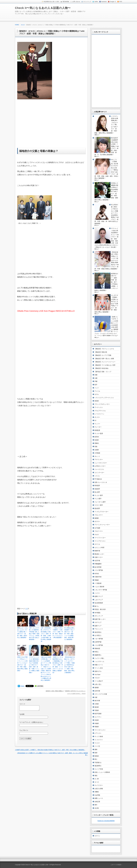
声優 (96, 381)
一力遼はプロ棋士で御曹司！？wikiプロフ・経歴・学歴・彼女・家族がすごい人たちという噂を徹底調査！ (58, 633)
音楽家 (97, 720)
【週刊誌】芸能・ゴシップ (103, 372)
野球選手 (97, 486)
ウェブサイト (24, 730)
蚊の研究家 (98, 567)
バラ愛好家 (98, 583)
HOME (17, 25)
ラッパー (97, 424)
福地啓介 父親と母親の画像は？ (55, 691)
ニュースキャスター (101, 463)
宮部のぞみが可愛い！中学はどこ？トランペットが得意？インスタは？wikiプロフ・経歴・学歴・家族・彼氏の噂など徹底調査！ (22, 664)
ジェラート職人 (99, 658)
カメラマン (98, 717)
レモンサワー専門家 (101, 590)
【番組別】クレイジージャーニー (105, 362)
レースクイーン (99, 414)
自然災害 (97, 802)
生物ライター (99, 557)
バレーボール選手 (100, 502)
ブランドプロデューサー (102, 404)
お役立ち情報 (99, 789)
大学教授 (97, 453)
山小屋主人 (98, 635)
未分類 (97, 808)
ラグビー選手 (99, 505)
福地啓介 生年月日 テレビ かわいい (75, 691)
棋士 (96, 759)
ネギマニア (98, 622)
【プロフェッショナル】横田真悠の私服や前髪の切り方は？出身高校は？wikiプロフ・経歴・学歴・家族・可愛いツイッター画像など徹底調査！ (34, 665)
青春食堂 (97, 648)
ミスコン (97, 476)
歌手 (96, 385)
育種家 (97, 580)
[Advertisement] (35, 123)
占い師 (97, 779)
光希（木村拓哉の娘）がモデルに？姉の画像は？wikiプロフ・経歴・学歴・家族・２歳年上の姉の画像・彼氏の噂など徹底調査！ (46, 635)
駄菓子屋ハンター (100, 619)
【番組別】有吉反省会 (101, 368)
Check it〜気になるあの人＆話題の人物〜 (43, 8)
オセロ (23, 25)
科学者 (97, 574)
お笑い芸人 (98, 684)
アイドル (97, 391)
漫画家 (97, 688)
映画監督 (97, 430)
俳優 (96, 375)
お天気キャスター (100, 466)
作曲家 (97, 723)
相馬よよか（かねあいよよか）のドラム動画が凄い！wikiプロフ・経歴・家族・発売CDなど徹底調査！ (22, 633)
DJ (95, 420)
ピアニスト (98, 733)
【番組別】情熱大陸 (101, 352)
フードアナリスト (100, 541)
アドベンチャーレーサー (102, 525)
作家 (96, 697)
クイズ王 (97, 746)
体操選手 (97, 489)
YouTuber (97, 675)
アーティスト (99, 407)
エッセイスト (99, 740)
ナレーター (98, 427)
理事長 (97, 443)
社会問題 (97, 795)
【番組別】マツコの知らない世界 (105, 365)
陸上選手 (97, 492)
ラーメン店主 (99, 668)
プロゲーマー (99, 531)
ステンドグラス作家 (101, 694)
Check (22, 686)
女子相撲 (97, 528)
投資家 (97, 440)
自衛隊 (97, 450)
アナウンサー (99, 460)
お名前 (22, 714)
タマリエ (97, 544)
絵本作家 (97, 691)
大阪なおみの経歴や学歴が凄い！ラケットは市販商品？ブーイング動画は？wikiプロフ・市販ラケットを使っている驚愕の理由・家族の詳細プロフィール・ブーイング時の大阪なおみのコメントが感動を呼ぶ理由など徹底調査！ (46, 669)
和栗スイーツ (99, 665)
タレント (97, 456)
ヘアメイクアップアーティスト (104, 398)
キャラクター (99, 785)
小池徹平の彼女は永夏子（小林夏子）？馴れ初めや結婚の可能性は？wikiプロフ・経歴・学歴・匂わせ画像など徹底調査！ (50, 750)
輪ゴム (97, 606)
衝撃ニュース (99, 798)
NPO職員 (97, 613)
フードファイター (100, 538)
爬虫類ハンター (99, 554)
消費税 (97, 792)
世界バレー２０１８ (101, 482)
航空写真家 (98, 714)
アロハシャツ (99, 629)
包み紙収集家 (99, 603)
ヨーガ (97, 782)
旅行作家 (97, 701)
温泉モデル (98, 671)
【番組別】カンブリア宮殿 (103, 355)
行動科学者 (98, 577)
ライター (97, 743)
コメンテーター (99, 473)
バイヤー (97, 593)
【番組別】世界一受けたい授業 (104, 359)
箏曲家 (97, 727)
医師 (96, 753)
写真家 (97, 710)
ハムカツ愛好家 (99, 587)
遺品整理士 (98, 766)
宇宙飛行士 (98, 763)
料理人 (97, 652)
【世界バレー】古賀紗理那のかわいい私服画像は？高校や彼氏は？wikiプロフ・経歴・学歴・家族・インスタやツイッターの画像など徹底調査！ (58, 665)
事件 (96, 805)
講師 (96, 750)
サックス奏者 (99, 736)
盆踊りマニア (99, 596)
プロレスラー (99, 515)
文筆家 (97, 704)
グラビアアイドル (100, 411)
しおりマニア (99, 600)
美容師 (97, 401)
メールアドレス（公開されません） (32, 722)
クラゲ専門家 (99, 570)
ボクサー (97, 521)
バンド (97, 388)
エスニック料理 (99, 548)
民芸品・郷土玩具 (100, 609)
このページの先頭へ (116, 865)
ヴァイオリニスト (100, 730)
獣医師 (97, 756)
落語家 (97, 707)
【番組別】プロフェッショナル (104, 349)
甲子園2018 (98, 479)
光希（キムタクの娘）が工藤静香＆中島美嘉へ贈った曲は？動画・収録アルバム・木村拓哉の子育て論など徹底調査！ (34, 634)
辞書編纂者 (98, 564)
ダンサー (97, 417)
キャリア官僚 (99, 769)
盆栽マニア (98, 626)
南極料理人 (98, 655)
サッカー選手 (99, 495)
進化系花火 (98, 632)
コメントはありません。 (74, 693)
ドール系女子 (99, 681)
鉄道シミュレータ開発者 (102, 772)
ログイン (97, 836)
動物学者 (97, 551)
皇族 (96, 446)
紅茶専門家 (98, 642)
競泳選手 (97, 508)
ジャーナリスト (99, 469)
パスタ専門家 (99, 645)
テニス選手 (98, 499)
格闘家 (97, 518)
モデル (97, 394)
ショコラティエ (99, 661)
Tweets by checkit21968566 (106, 821)
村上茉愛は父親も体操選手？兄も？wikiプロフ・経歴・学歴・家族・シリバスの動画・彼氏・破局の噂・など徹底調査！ (69, 634)
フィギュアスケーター (101, 512)
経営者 (97, 437)
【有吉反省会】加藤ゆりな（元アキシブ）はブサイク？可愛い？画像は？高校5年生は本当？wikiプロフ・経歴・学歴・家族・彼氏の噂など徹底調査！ (69, 665)
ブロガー (97, 678)
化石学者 (97, 561)
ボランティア (99, 616)
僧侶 (96, 776)
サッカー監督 (99, 433)
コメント (22, 704)
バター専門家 (99, 639)
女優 (96, 378)
